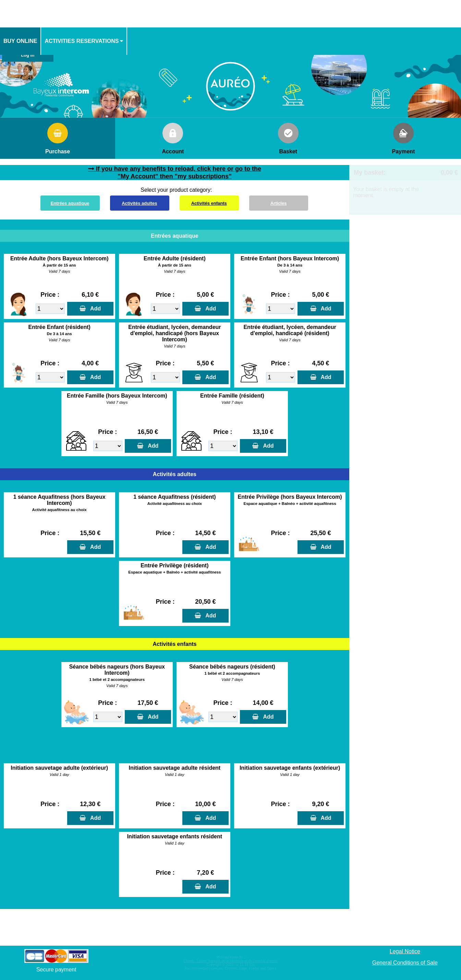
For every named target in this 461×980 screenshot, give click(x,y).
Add (94, 309)
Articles (279, 203)
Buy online (20, 41)
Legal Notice (405, 951)
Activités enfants (209, 203)
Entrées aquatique (70, 203)
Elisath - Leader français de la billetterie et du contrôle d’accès (230, 961)
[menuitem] (21, 41)
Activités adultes (139, 203)
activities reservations (82, 41)
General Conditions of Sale (405, 963)
